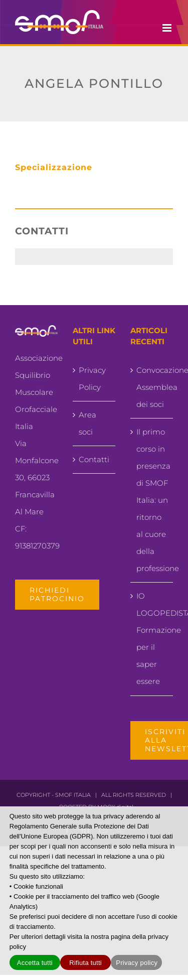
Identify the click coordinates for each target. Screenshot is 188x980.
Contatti (94, 459)
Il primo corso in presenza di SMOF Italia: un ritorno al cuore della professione (152, 500)
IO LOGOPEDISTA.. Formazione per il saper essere (152, 639)
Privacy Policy (92, 379)
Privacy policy (137, 963)
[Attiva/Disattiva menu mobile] (168, 28)
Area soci (87, 423)
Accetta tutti (35, 963)
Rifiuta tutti (85, 963)
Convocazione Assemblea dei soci (152, 387)
